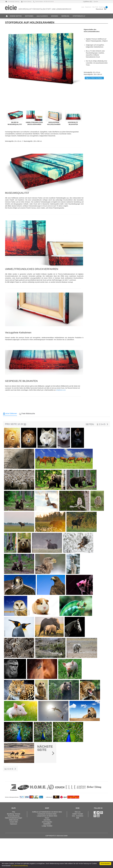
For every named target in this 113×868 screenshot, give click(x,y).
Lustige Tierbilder (47, 826)
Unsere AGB (14, 822)
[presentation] (10, 414)
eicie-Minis (47, 820)
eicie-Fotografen (47, 822)
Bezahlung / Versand (14, 814)
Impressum (14, 824)
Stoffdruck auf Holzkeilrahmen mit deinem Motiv (47, 812)
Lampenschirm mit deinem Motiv (47, 816)
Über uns (78, 812)
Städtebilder (47, 824)
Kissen (47, 818)
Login (83, 7)
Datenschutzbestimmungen (14, 818)
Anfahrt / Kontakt (78, 814)
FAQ (14, 812)
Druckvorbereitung (14, 816)
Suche (96, 1)
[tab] (10, 414)
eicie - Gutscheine (78, 816)
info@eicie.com (61, 390)
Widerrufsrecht (14, 820)
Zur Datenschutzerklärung (20, 866)
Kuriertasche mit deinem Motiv (47, 814)
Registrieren (88, 7)
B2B (78, 818)
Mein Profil (95, 7)
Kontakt (101, 7)
